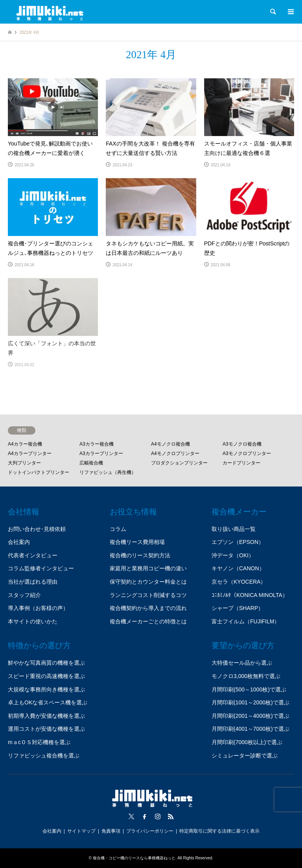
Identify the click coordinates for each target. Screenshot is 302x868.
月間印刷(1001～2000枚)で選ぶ (250, 702)
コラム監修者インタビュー (41, 568)
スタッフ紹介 (24, 595)
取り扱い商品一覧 (234, 529)
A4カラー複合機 (25, 444)
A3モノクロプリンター (247, 453)
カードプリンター (241, 463)
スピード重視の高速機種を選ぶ (46, 676)
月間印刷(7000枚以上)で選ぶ (247, 742)
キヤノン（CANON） (238, 568)
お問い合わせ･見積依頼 (37, 529)
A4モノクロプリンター (175, 453)
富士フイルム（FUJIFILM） (246, 621)
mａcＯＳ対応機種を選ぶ (39, 742)
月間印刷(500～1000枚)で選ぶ (249, 689)
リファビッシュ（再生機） (108, 472)
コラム (118, 529)
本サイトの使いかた (33, 621)
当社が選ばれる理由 (33, 582)
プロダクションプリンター (179, 463)
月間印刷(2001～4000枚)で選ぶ (250, 716)
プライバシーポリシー (150, 831)
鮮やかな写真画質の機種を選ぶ (46, 663)
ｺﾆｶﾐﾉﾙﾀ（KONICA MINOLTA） (250, 595)
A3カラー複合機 (97, 444)
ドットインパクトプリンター (39, 472)
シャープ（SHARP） (238, 608)
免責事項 (111, 831)
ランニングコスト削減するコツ (148, 595)
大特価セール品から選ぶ (242, 663)
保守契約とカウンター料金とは (148, 582)
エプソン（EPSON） (238, 542)
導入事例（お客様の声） (38, 608)
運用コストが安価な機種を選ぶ (46, 729)
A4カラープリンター (30, 453)
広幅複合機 (91, 463)
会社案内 (19, 542)
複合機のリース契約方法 (140, 555)
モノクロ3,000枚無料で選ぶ (246, 676)
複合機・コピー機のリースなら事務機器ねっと (134, 858)
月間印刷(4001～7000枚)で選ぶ (250, 729)
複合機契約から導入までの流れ (148, 608)
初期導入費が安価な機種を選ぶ (46, 716)
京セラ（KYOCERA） (239, 582)
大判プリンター (24, 463)
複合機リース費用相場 (137, 542)
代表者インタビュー (33, 555)
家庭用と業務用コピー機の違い (148, 568)
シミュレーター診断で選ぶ (245, 756)
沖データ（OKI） (233, 555)
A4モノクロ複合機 (170, 444)
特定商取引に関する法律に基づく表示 (219, 831)
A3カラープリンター (101, 453)
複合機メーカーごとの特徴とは (148, 621)
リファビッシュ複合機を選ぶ (44, 756)
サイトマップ (81, 831)
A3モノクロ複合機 (242, 444)
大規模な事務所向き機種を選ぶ (46, 689)
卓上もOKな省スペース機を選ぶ (48, 702)
